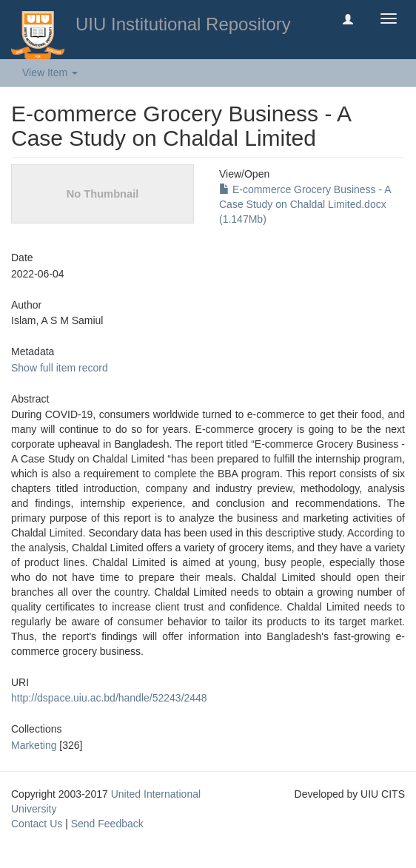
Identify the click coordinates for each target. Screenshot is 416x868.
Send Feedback (107, 824)
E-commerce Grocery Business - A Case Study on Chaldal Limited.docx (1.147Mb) (305, 204)
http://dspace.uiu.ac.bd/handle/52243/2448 (109, 698)
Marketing (34, 745)
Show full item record (60, 368)
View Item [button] (50, 73)
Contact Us (37, 824)
